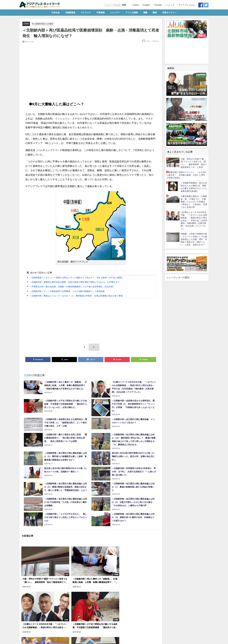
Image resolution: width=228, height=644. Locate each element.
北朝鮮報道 (70, 13)
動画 (155, 13)
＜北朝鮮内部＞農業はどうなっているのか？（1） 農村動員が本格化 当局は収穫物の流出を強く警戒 (76, 296)
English (146, 5)
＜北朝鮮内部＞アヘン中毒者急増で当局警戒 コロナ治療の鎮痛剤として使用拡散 (68, 291)
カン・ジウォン (153, 41)
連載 (145, 13)
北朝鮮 (26, 24)
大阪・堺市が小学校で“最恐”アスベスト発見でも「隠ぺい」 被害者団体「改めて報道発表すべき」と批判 (194, 163)
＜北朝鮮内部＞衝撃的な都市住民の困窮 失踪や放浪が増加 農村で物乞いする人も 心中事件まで (74, 282)
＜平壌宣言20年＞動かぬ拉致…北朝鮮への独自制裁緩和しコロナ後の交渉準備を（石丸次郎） (72, 287)
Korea (136, 5)
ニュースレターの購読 (178, 277)
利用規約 (24, 640)
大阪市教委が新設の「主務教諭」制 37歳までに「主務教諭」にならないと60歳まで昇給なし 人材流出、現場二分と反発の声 (194, 202)
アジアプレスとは (186, 5)
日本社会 (56, 13)
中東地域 (100, 13)
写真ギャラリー (169, 13)
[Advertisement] (91, 75)
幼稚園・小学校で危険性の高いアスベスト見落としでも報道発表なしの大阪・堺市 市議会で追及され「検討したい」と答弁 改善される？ (194, 239)
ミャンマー (115, 13)
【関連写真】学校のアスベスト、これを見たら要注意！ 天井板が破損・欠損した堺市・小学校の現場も (187, 175)
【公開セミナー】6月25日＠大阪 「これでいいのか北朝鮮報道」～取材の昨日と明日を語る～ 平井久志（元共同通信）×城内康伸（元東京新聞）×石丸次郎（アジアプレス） (194, 220)
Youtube (158, 5)
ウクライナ (86, 13)
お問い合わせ (41, 640)
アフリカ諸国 (132, 13)
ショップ (170, 5)
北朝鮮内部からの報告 (44, 24)
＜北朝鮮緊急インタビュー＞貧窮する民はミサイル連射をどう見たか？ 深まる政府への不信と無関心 (76, 278)
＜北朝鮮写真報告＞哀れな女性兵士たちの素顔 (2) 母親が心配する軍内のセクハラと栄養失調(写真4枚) (194, 187)
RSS (32, 640)
